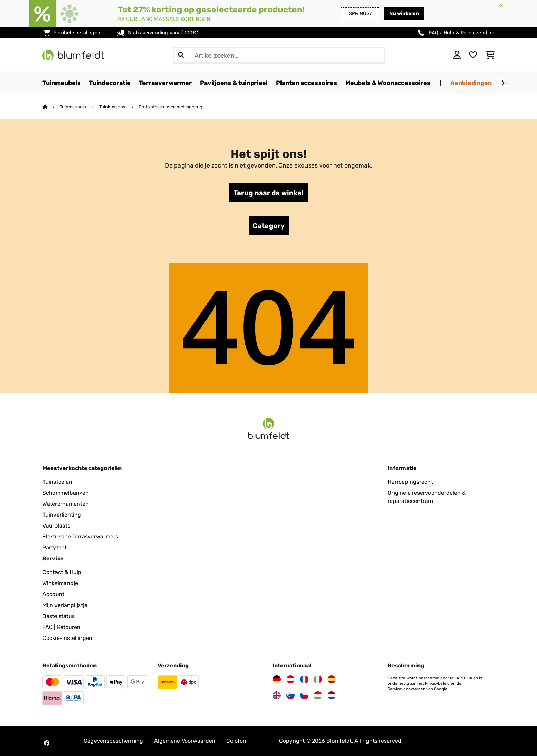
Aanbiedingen (471, 83)
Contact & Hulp (62, 572)
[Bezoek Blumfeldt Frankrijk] (304, 679)
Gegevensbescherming (113, 741)
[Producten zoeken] (279, 55)
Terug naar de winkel (269, 193)
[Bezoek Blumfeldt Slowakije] (290, 695)
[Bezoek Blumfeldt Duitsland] (277, 679)
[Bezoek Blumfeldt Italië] (318, 679)
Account (53, 594)
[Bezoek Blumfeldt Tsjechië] (304, 695)
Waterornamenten (66, 504)
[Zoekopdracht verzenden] (181, 55)
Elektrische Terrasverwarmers (80, 537)
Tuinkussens (113, 107)
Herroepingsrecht (410, 482)
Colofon (236, 741)
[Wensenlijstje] (473, 55)
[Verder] (503, 83)
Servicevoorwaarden (407, 689)
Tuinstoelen (57, 482)
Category (269, 226)
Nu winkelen (404, 14)
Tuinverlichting (62, 515)
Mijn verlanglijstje (65, 605)
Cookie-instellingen (67, 638)
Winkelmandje (60, 583)
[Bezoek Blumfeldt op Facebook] (47, 743)
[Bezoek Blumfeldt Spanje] (332, 679)
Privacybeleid (437, 683)
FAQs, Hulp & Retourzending (462, 33)
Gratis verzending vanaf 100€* (163, 33)
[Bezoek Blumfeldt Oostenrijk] (290, 679)
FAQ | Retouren (61, 627)
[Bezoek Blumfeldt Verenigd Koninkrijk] (277, 695)
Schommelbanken (66, 493)
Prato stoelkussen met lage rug (171, 107)
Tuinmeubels (73, 107)
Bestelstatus (59, 616)
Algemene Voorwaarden (185, 741)
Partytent (55, 548)
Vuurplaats (56, 526)
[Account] (457, 55)
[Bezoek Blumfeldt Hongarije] (318, 695)
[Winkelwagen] (490, 55)
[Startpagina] (51, 107)
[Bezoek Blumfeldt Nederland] (332, 695)
